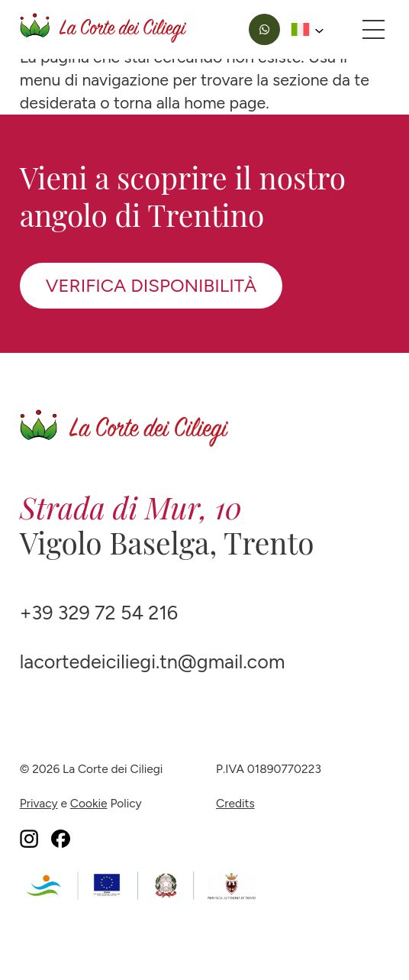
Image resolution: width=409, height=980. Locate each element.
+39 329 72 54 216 (99, 613)
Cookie (89, 803)
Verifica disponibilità (151, 285)
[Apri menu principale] (374, 29)
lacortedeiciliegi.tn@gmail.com (153, 662)
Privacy (39, 803)
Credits (235, 803)
